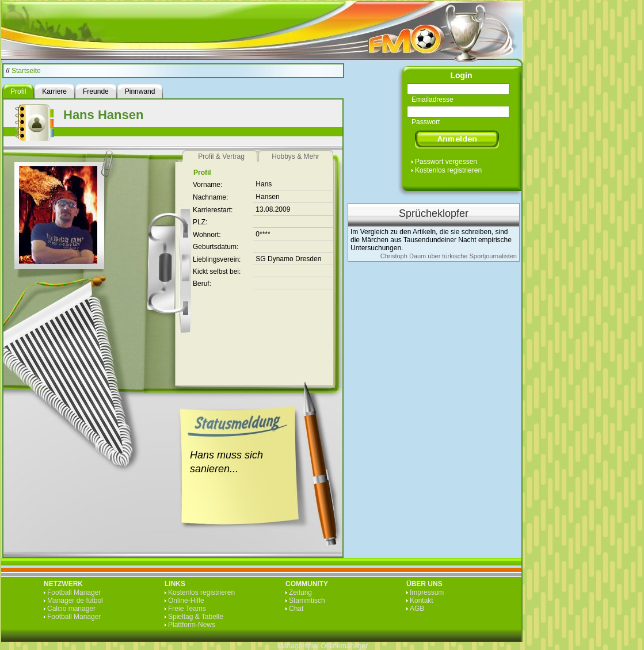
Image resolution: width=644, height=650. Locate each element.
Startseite (26, 71)
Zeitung (300, 592)
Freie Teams (187, 609)
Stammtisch (307, 601)
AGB (417, 609)
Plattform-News (192, 625)
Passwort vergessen (446, 162)
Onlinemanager (344, 646)
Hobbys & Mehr (296, 156)
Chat (296, 609)
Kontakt (422, 601)
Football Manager (74, 592)
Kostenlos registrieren (448, 170)
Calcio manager (71, 609)
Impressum (427, 592)
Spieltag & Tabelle (196, 617)
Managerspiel (298, 646)
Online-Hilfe (186, 601)
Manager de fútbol (75, 601)
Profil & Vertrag (221, 156)
